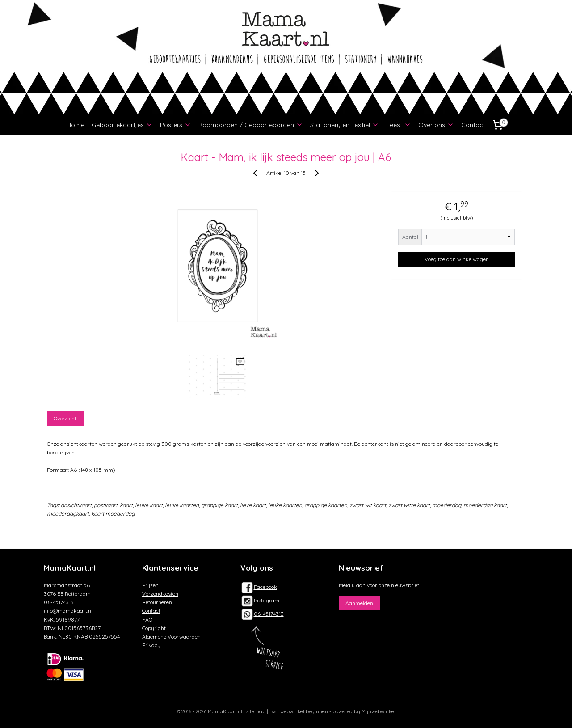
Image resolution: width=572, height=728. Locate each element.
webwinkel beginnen (304, 711)
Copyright (154, 628)
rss (273, 711)
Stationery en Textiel (345, 125)
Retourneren (157, 602)
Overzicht (65, 418)
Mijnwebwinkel (379, 711)
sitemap (256, 711)
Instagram (260, 600)
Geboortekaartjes (122, 125)
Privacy (151, 645)
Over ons (436, 125)
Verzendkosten (160, 594)
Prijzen (150, 585)
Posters (176, 125)
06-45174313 (269, 614)
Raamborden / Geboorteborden (251, 125)
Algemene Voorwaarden (171, 637)
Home (76, 125)
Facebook (259, 587)
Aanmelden (359, 603)
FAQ (147, 620)
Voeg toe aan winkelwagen (457, 259)
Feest (399, 125)
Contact (473, 125)
